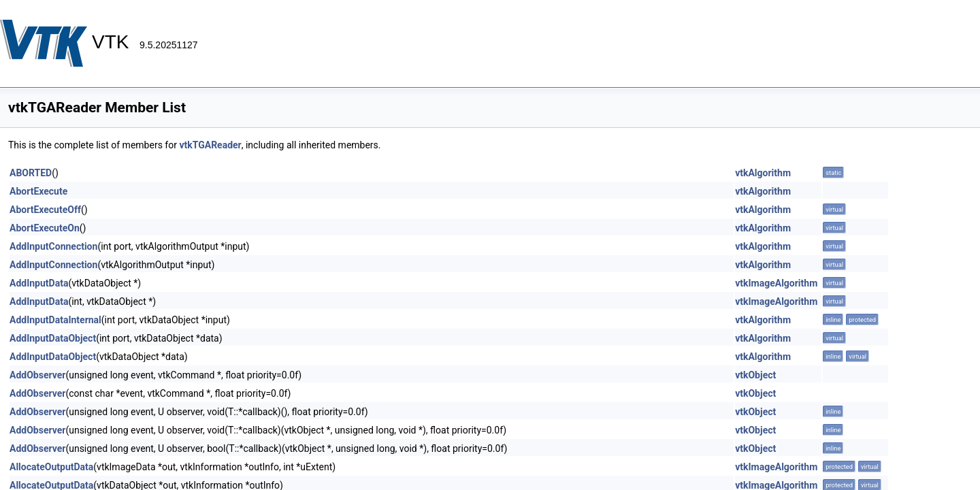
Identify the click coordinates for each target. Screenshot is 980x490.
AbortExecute (38, 191)
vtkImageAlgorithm (776, 283)
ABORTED (31, 173)
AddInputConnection (53, 246)
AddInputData (39, 283)
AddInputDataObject (53, 338)
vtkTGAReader (210, 145)
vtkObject (755, 375)
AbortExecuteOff (45, 210)
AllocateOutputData (51, 467)
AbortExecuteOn (45, 228)
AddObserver (37, 375)
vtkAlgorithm (763, 173)
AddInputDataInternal (55, 320)
